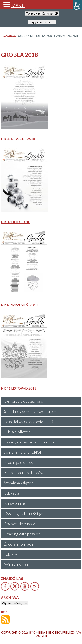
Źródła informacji (19, 544)
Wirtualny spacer (19, 564)
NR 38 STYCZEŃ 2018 (18, 139)
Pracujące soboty (19, 462)
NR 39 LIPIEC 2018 (16, 222)
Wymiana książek (18, 483)
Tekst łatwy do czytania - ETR (29, 422)
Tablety (11, 554)
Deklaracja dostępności (24, 401)
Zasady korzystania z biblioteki (30, 442)
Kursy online (15, 503)
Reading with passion (22, 534)
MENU (18, 5)
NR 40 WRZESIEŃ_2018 (19, 305)
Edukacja (12, 493)
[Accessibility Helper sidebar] (78, 5)
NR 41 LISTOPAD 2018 (19, 388)
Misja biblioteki (17, 432)
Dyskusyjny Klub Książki (24, 513)
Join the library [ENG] (23, 452)
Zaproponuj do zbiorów (24, 473)
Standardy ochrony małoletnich (30, 411)
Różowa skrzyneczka (21, 524)
